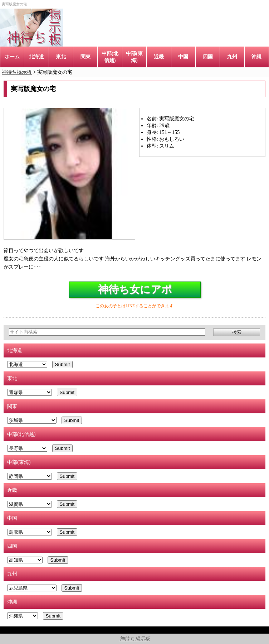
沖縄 (256, 57)
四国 (208, 57)
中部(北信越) (110, 57)
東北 (61, 57)
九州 (232, 57)
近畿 (159, 57)
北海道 (36, 57)
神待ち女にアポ (135, 289)
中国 (183, 57)
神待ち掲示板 (135, 639)
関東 (85, 57)
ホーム (12, 57)
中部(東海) (134, 57)
